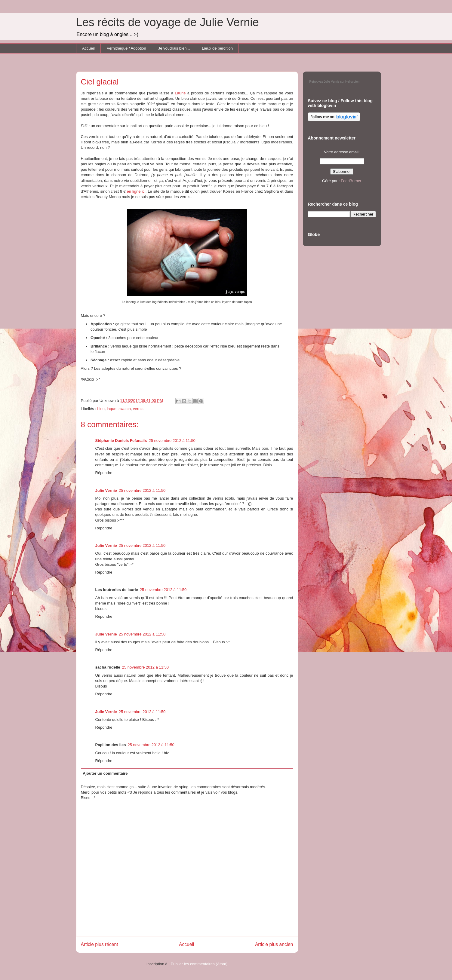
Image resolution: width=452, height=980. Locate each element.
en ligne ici (136, 191)
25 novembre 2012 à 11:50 (172, 441)
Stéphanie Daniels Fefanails (121, 441)
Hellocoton (352, 82)
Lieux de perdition (217, 48)
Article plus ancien (274, 944)
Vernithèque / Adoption (126, 48)
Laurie (180, 93)
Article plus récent (100, 944)
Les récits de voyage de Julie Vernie (168, 22)
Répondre (104, 473)
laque (112, 409)
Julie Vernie (106, 490)
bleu (101, 409)
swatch (125, 409)
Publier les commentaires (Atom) (199, 964)
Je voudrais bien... (174, 48)
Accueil (88, 48)
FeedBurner (351, 181)
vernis (138, 409)
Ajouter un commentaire (105, 773)
